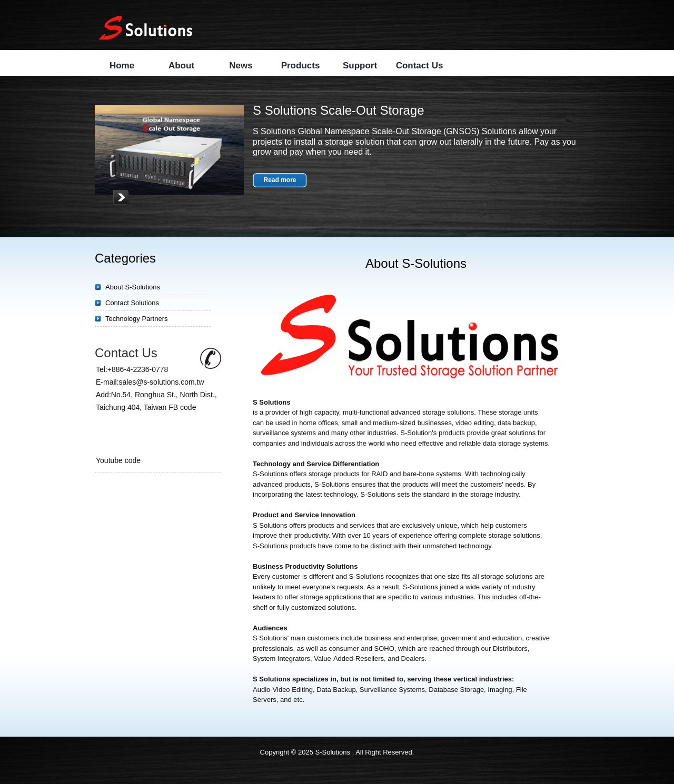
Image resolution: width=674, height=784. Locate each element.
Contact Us (420, 66)
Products (301, 66)
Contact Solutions (132, 303)
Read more (280, 180)
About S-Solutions (133, 287)
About (181, 66)
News (241, 66)
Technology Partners (137, 319)
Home (122, 66)
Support (360, 66)
